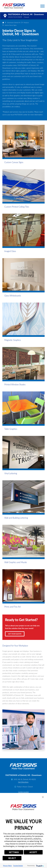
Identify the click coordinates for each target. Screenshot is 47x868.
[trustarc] (40, 866)
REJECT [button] (12, 858)
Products (26, 23)
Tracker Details (18, 866)
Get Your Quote (15, 634)
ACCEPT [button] (33, 852)
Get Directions (23, 782)
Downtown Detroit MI (14, 23)
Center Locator (23, 792)
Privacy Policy (8, 866)
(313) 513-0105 (15, 17)
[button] (42, 6)
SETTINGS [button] (14, 852)
